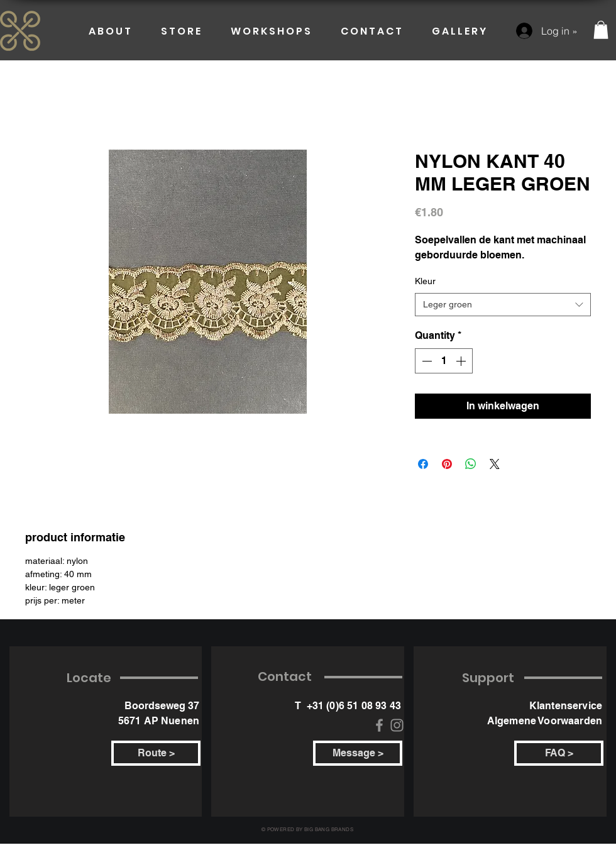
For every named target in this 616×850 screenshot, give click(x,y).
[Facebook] (379, 725)
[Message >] (358, 753)
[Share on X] (495, 464)
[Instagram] (397, 725)
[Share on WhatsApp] (471, 464)
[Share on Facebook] (423, 464)
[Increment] (462, 361)
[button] (601, 30)
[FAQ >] (559, 753)
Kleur (425, 281)
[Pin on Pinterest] (447, 464)
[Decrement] (426, 361)
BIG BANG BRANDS (329, 829)
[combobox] (503, 305)
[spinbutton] (444, 361)
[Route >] (156, 753)
